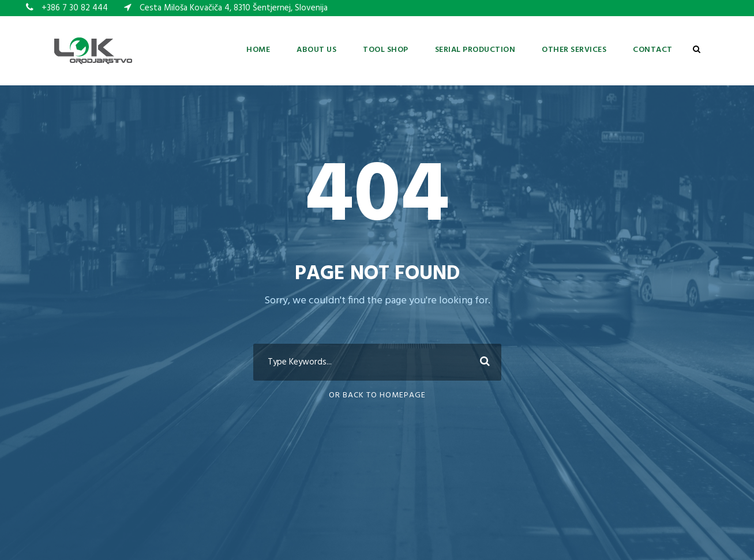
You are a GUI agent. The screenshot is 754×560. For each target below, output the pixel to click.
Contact (653, 50)
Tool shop (386, 50)
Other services (574, 50)
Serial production (475, 50)
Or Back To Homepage (377, 395)
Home (258, 50)
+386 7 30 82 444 (75, 8)
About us (316, 50)
